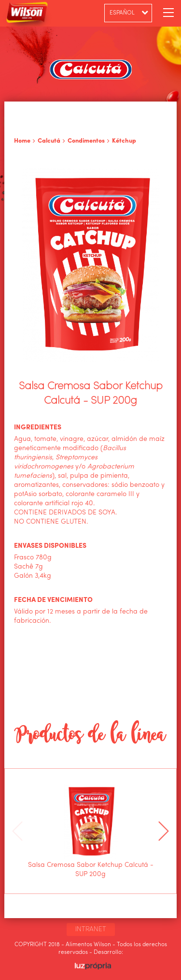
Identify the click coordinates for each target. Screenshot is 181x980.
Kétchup (124, 141)
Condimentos (86, 141)
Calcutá (49, 141)
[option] (91, 831)
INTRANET (91, 929)
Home (22, 141)
